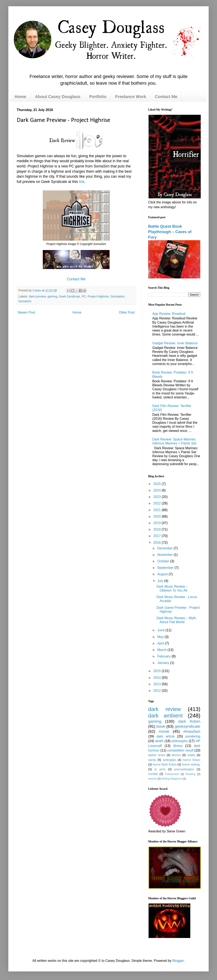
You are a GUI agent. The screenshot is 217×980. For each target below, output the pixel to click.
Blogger (178, 961)
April (161, 643)
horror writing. (191, 764)
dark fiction (189, 721)
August (163, 574)
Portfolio (98, 97)
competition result (180, 750)
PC (84, 296)
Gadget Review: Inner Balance (175, 343)
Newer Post (26, 312)
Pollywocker (172, 774)
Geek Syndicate (69, 296)
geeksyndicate (187, 726)
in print (160, 769)
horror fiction (192, 760)
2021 (158, 510)
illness (178, 746)
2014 (158, 678)
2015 (158, 671)
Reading (191, 774)
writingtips (169, 760)
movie (164, 731)
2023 (158, 497)
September (166, 568)
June (161, 630)
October (164, 561)
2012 (158, 691)
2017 (158, 536)
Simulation (118, 296)
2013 (158, 684)
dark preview (37, 296)
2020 (158, 516)
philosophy (180, 741)
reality (191, 755)
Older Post (127, 312)
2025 (158, 484)
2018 (158, 529)
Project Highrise (98, 296)
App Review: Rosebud (169, 314)
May (161, 637)
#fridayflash (192, 732)
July (161, 581)
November (165, 555)
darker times (157, 755)
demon (176, 755)
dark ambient (165, 716)
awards (152, 779)
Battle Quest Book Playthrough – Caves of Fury (170, 232)
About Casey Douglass (58, 97)
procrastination (184, 769)
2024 (158, 490)
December (165, 548)
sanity (152, 760)
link (82, 182)
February (164, 656)
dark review (165, 709)
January (164, 663)
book (161, 726)
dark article (165, 736)
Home (20, 97)
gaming (52, 296)
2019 (158, 523)
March (162, 650)
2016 (158, 543)
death (159, 741)
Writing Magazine (172, 779)
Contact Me (166, 97)
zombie (153, 774)
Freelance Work (131, 97)
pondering (193, 736)
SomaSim (25, 301)
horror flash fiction (165, 764)
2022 (158, 503)
